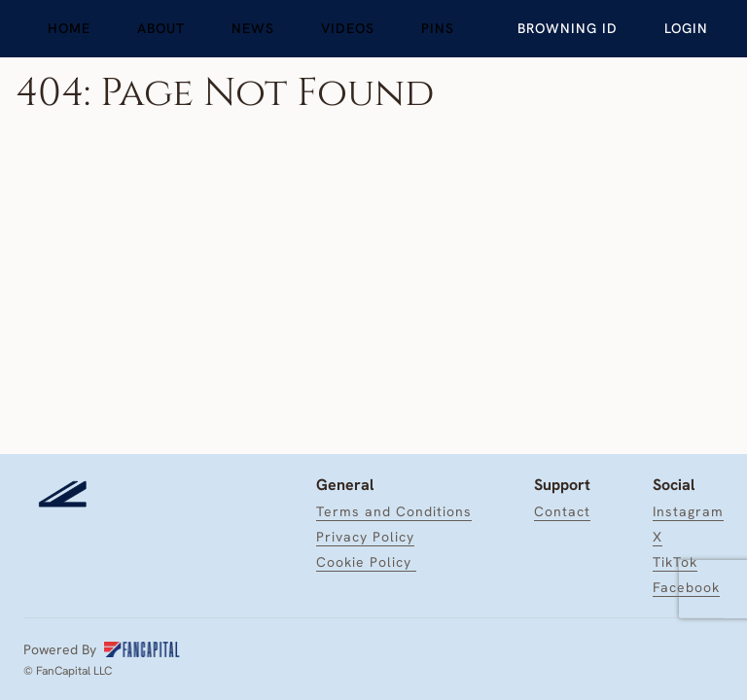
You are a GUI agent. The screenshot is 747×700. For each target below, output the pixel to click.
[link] (69, 28)
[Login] (686, 28)
